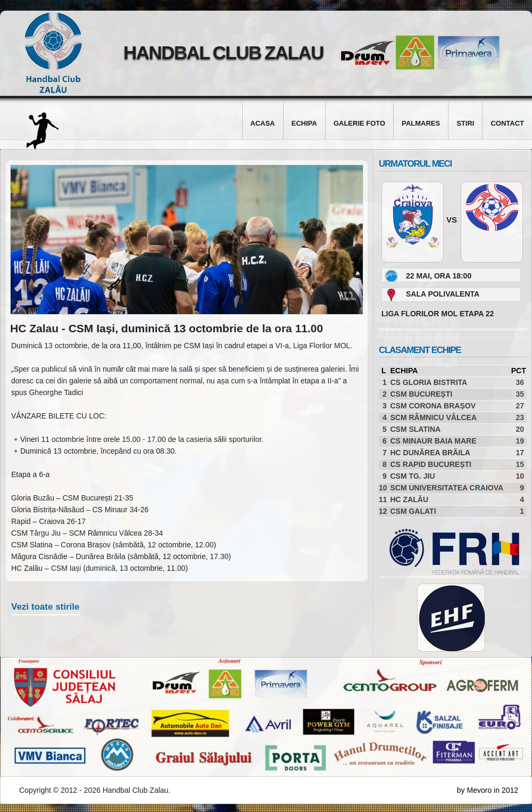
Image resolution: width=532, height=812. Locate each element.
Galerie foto (359, 123)
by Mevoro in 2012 (488, 790)
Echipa (304, 123)
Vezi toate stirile (45, 607)
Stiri (465, 123)
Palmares (421, 123)
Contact (507, 123)
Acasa (263, 123)
